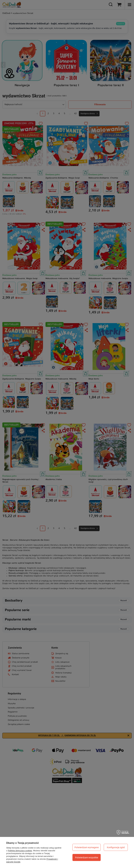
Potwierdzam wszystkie (87, 858)
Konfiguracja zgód (116, 847)
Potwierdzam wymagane (87, 847)
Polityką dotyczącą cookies (20, 851)
